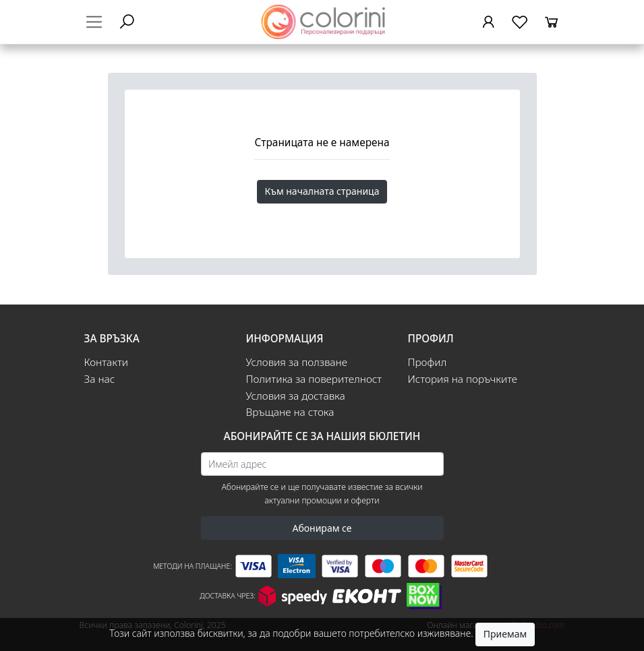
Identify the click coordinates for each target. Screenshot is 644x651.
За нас (100, 379)
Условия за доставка (296, 396)
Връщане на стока (290, 412)
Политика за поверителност (314, 379)
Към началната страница (322, 191)
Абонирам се (322, 528)
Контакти (107, 362)
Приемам (505, 634)
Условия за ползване (297, 362)
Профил (428, 362)
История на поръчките (463, 379)
